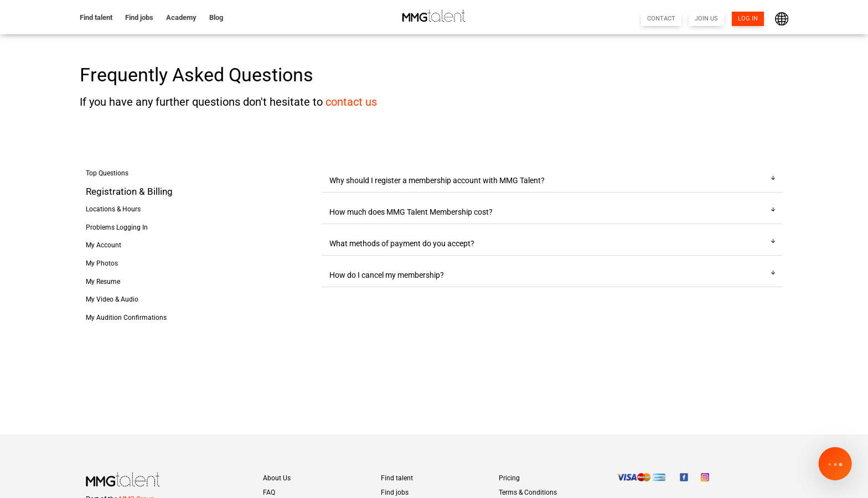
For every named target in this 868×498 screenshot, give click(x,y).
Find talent (96, 17)
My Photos (102, 263)
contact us (351, 102)
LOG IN (748, 19)
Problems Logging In (117, 227)
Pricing (509, 478)
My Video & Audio (112, 299)
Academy (181, 17)
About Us (277, 478)
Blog (216, 17)
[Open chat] (835, 465)
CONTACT (661, 19)
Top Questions (107, 173)
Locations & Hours (113, 209)
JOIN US (706, 19)
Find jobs (139, 17)
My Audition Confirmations (126, 318)
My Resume (103, 282)
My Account (104, 245)
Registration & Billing (129, 192)
